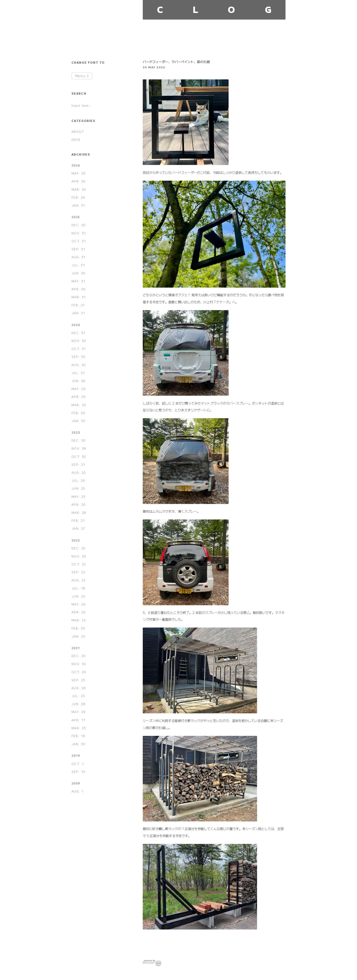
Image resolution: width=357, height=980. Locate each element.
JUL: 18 (78, 588)
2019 (76, 756)
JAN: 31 (78, 205)
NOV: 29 (79, 556)
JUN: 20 (78, 596)
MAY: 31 (79, 281)
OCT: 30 (79, 457)
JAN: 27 (78, 528)
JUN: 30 (78, 273)
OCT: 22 (79, 564)
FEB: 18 (78, 736)
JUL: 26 (78, 480)
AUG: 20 (79, 472)
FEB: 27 (78, 305)
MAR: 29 (79, 405)
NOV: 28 (79, 448)
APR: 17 (79, 720)
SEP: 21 (78, 465)
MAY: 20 (79, 173)
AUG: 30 (79, 365)
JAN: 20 (78, 636)
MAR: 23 (79, 620)
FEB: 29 (78, 197)
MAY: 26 (79, 604)
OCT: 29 (79, 672)
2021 (76, 648)
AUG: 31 (79, 257)
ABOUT (78, 132)
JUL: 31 (78, 265)
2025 (76, 217)
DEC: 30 (79, 225)
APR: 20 (79, 505)
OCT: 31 (79, 241)
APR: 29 (79, 397)
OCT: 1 (78, 764)
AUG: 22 (79, 580)
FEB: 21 (78, 520)
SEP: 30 (78, 357)
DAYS (76, 140)
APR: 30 (79, 181)
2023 (76, 432)
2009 (76, 783)
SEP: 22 (78, 572)
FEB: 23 (78, 628)
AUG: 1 (78, 791)
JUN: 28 (78, 381)
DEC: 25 (79, 548)
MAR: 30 (79, 189)
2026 (76, 165)
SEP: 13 (78, 772)
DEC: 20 (79, 656)
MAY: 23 (79, 497)
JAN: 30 (78, 421)
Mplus (82, 76)
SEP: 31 (78, 249)
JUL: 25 (78, 696)
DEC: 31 (79, 333)
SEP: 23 (78, 680)
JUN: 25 (78, 488)
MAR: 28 (79, 513)
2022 (76, 540)
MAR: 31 (79, 297)
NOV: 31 (79, 233)
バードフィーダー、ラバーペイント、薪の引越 (176, 62)
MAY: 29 (79, 389)
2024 (76, 325)
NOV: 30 (79, 341)
